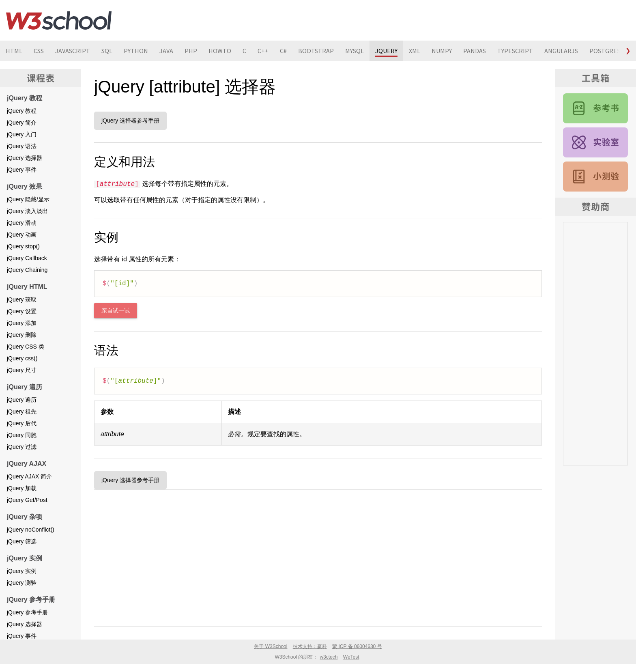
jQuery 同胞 (22, 435)
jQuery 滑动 (22, 223)
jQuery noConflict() (31, 530)
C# (283, 51)
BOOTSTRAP (316, 51)
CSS (39, 51)
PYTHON (136, 51)
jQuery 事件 (22, 170)
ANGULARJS (561, 51)
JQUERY (386, 51)
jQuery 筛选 (22, 541)
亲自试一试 (116, 311)
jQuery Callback (27, 258)
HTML (14, 51)
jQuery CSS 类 (26, 347)
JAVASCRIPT (73, 51)
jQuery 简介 (22, 123)
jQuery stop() (23, 246)
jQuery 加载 (22, 488)
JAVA (166, 51)
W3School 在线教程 (59, 20)
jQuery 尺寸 (22, 370)
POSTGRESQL (609, 51)
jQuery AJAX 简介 (29, 476)
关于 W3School (271, 646)
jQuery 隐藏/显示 (28, 199)
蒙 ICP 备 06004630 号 (357, 646)
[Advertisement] (318, 556)
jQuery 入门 (22, 134)
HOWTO (220, 51)
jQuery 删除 (22, 335)
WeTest (351, 657)
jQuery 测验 (22, 583)
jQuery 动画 (22, 235)
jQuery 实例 (22, 571)
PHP (191, 51)
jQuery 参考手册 (27, 612)
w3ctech (329, 657)
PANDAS (475, 51)
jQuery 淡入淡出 (27, 211)
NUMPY (442, 51)
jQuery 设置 (22, 311)
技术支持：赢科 (310, 646)
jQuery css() (22, 358)
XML (415, 51)
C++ (263, 51)
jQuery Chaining (27, 270)
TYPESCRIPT (515, 51)
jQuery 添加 (22, 323)
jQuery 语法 (22, 146)
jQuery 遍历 (22, 400)
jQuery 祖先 (22, 411)
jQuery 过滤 (22, 447)
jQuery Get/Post (27, 500)
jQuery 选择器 (25, 158)
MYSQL (355, 51)
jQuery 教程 (22, 111)
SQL (107, 51)
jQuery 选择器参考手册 (130, 121)
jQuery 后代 (22, 423)
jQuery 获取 (22, 299)
